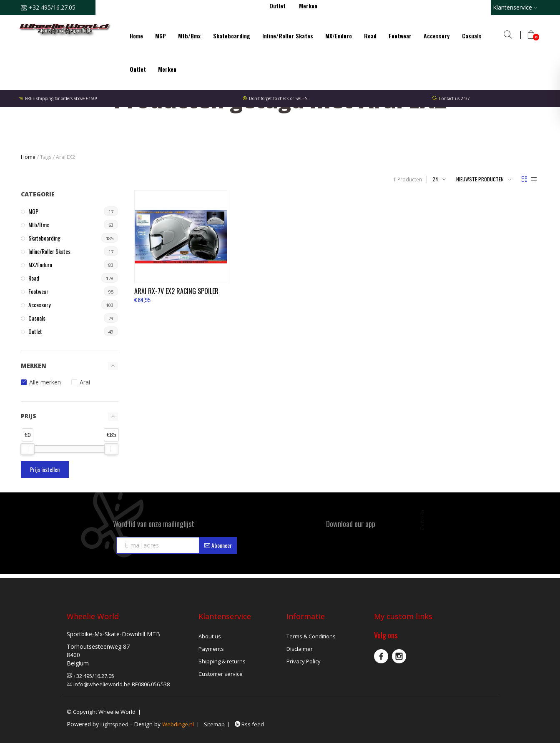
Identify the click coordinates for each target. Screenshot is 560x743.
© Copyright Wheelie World (101, 712)
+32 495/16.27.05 (90, 676)
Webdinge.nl (178, 724)
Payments (211, 649)
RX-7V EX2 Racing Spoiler (177, 289)
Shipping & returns (222, 661)
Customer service (221, 674)
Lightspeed (114, 724)
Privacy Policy (304, 661)
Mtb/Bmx (189, 36)
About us (210, 636)
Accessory (437, 36)
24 (435, 179)
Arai (85, 382)
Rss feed (249, 724)
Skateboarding (232, 36)
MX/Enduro (339, 36)
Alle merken (45, 382)
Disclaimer (300, 649)
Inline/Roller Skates (288, 36)
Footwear (400, 36)
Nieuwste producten (480, 179)
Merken (167, 69)
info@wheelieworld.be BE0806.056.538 (118, 684)
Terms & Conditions (311, 636)
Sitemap (214, 724)
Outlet (138, 69)
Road (370, 36)
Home (136, 36)
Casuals (472, 36)
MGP (161, 36)
